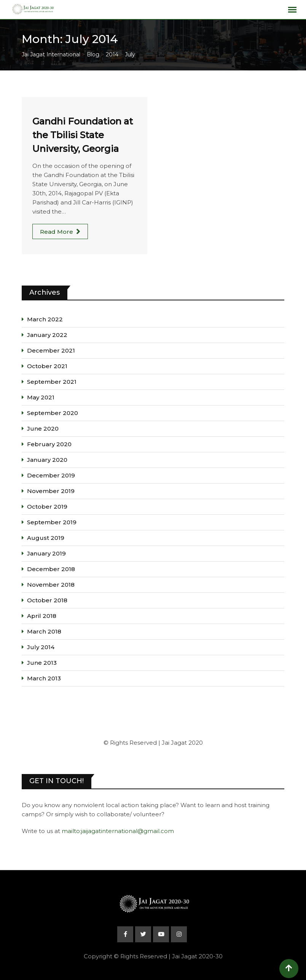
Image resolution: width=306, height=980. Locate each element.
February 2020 (49, 444)
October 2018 (47, 600)
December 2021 (51, 350)
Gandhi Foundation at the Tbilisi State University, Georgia (83, 135)
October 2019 (47, 507)
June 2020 (43, 429)
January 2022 (47, 335)
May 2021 (41, 397)
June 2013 (42, 663)
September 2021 (52, 382)
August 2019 (46, 538)
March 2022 (45, 319)
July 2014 (41, 647)
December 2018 (51, 569)
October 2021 (47, 366)
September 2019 (52, 522)
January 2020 (47, 460)
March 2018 (44, 631)
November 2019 (51, 491)
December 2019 (51, 475)
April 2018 (42, 616)
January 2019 (46, 553)
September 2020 (53, 413)
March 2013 (44, 678)
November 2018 (51, 585)
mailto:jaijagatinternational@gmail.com (118, 831)
